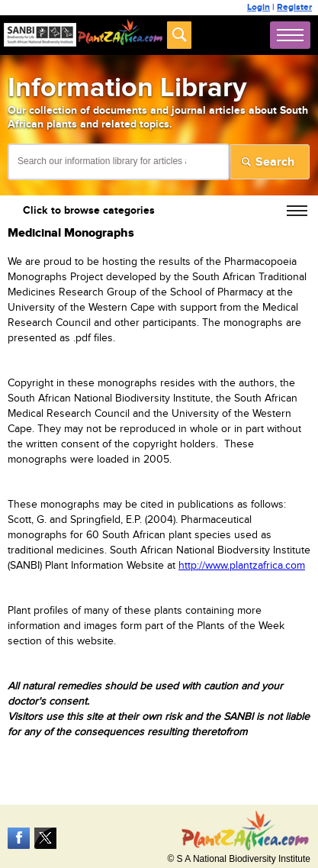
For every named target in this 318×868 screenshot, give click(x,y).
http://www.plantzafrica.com (242, 566)
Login (259, 7)
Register (294, 7)
